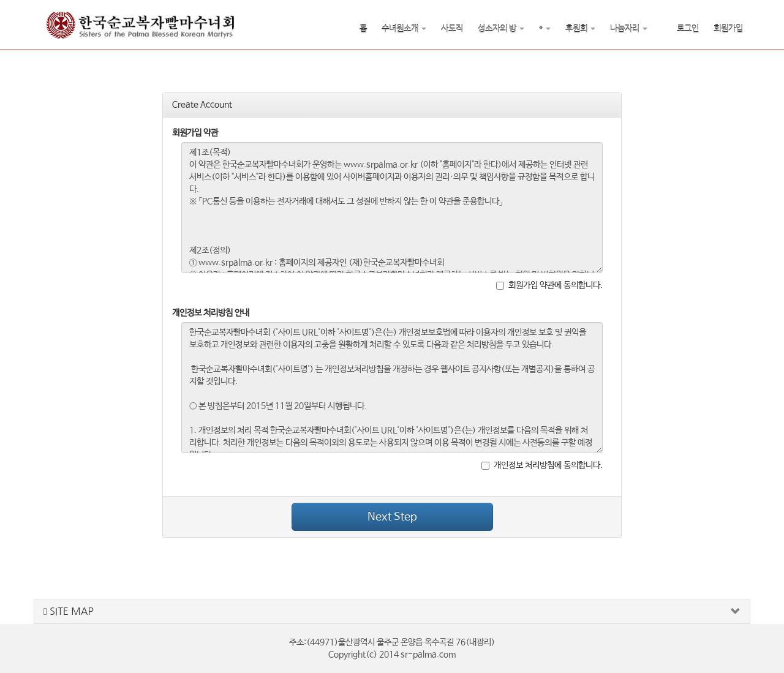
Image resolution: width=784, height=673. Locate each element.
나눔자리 (629, 29)
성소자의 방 (501, 29)
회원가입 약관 (195, 133)
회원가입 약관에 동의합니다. (549, 285)
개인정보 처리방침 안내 (211, 313)
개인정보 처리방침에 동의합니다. (542, 465)
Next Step (392, 517)
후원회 (580, 29)
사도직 (452, 29)
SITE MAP (69, 611)
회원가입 (728, 29)
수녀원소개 (404, 29)
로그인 (688, 29)
